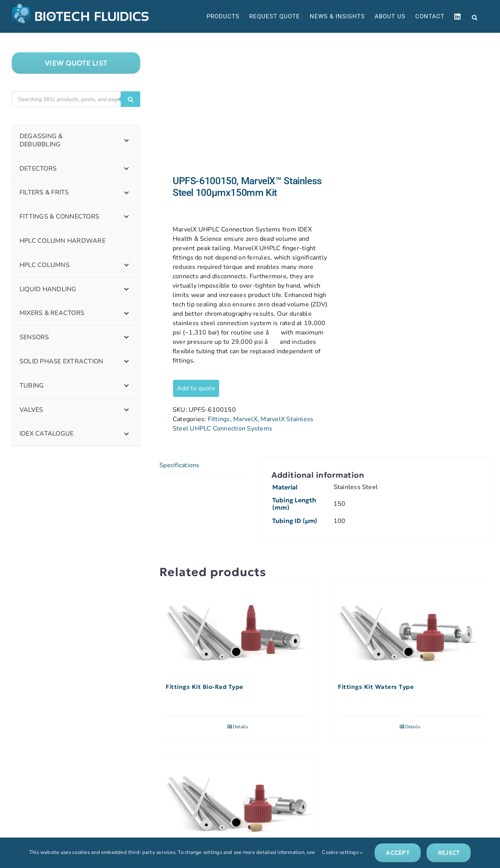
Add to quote (196, 388)
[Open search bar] (475, 17)
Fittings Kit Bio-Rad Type (204, 687)
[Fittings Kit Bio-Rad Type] (238, 629)
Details (241, 727)
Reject (449, 853)
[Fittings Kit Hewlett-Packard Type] (238, 800)
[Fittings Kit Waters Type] (410, 629)
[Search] (130, 99)
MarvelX (245, 419)
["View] (76, 63)
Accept (397, 853)
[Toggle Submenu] (127, 141)
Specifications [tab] (179, 465)
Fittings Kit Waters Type (376, 687)
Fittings (219, 419)
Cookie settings (342, 852)
